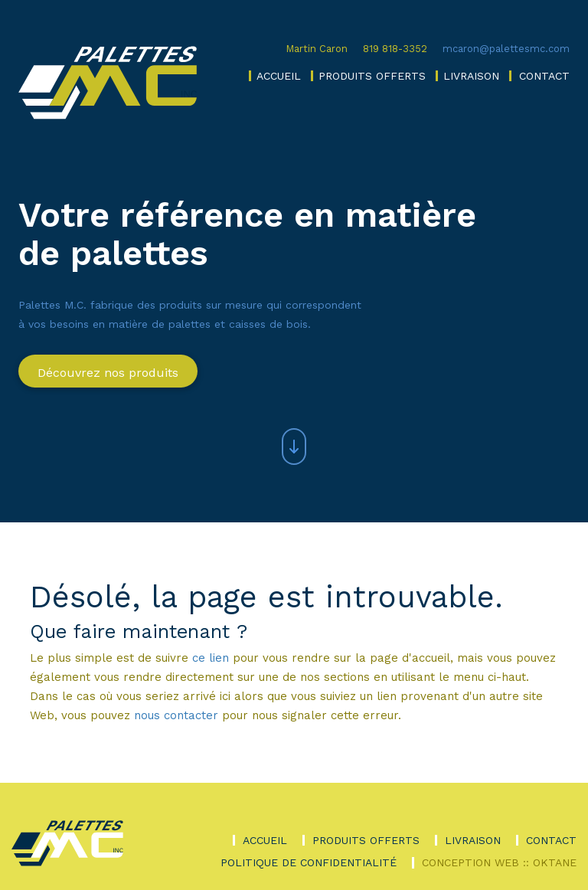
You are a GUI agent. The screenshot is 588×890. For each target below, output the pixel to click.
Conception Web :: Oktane (499, 863)
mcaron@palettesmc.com (506, 49)
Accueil (279, 76)
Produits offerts (372, 76)
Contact (544, 76)
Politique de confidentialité (309, 863)
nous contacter (176, 715)
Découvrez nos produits (108, 373)
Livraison (471, 76)
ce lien (211, 658)
